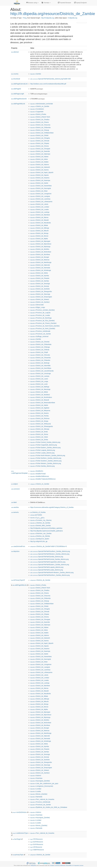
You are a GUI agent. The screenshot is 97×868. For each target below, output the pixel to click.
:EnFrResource (37, 844)
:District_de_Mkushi (39, 231)
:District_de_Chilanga (40, 347)
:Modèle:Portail (38, 474)
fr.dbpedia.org (73, 18)
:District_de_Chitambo (40, 360)
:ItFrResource (36, 847)
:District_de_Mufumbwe (41, 252)
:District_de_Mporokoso (41, 244)
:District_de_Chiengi (40, 130)
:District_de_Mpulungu (40, 247)
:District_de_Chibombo (40, 127)
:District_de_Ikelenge (40, 363)
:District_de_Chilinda (40, 350)
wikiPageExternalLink (19, 84)
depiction (15, 551)
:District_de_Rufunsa (40, 418)
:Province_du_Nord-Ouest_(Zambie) (45, 326)
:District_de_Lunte (39, 384)
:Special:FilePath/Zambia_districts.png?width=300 (51, 79)
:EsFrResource (37, 842)
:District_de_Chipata (40, 143)
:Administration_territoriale (42, 104)
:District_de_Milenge (40, 228)
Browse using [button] (32, 3)
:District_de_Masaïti (39, 220)
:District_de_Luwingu (40, 212)
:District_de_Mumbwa (40, 254)
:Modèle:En (37, 471)
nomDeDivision (20, 812)
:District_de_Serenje (40, 286)
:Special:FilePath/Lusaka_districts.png (47, 570)
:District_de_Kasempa (40, 180)
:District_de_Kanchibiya (41, 368)
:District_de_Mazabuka (41, 223)
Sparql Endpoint (80, 3)
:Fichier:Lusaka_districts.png (42, 453)
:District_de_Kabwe (39, 157)
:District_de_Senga (39, 421)
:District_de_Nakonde (40, 265)
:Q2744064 (36, 515)
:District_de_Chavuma (40, 125)
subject (15, 484)
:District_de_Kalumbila (40, 366)
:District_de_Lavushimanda (42, 371)
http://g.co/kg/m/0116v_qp (39, 541)
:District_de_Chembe (40, 342)
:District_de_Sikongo (40, 429)
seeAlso (15, 507)
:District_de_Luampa (40, 376)
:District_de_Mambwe (40, 215)
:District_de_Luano (39, 379)
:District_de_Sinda (39, 432)
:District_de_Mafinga (40, 387)
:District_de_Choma (39, 146)
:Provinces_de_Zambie (41, 334)
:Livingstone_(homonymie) (42, 786)
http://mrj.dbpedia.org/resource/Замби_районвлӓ (47, 531)
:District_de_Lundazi (40, 207)
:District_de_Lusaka (39, 209)
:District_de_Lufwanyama (41, 202)
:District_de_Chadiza (40, 120)
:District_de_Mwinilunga (41, 262)
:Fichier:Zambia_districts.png (42, 466)
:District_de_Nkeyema (40, 411)
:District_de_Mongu (39, 233)
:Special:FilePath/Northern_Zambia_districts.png (50, 575)
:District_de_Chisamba (40, 358)
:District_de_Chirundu (40, 355)
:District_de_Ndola (39, 273)
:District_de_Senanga (40, 284)
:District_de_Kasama (40, 178)
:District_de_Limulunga (41, 373)
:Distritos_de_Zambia (40, 523)
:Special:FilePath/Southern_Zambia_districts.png (50, 551)
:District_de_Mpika (39, 239)
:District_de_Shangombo (41, 291)
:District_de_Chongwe (40, 149)
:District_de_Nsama (39, 413)
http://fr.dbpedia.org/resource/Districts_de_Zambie (53, 14)
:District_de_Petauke (40, 278)
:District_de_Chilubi (39, 135)
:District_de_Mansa (39, 217)
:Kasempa (36, 778)
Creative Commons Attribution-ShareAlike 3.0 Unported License (67, 865)
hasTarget (17, 839)
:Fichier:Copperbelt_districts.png (44, 445)
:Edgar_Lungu (38, 307)
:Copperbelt (37, 112)
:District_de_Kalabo (39, 162)
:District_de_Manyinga (40, 389)
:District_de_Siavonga (40, 294)
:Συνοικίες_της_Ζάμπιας (41, 520)
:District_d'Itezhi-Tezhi (40, 117)
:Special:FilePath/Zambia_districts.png (47, 557)
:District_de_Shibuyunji (41, 424)
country (15, 74)
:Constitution (37, 109)
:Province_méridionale (40, 331)
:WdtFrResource (37, 850)
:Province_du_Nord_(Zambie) (43, 329)
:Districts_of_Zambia (38, 512)
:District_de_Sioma (39, 434)
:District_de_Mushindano (41, 397)
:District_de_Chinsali (40, 141)
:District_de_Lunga (39, 381)
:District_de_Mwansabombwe (43, 403)
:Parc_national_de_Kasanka (42, 799)
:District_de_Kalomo (40, 165)
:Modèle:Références (40, 476)
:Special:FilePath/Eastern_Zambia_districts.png (50, 565)
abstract (15, 52)
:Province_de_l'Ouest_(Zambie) (43, 323)
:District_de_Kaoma (39, 170)
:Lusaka (36, 791)
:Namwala (36, 797)
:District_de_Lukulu (39, 204)
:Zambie (36, 74)
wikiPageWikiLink (18, 104)
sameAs (15, 512)
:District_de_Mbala (39, 225)
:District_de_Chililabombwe (42, 133)
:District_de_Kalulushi (40, 167)
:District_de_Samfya (40, 281)
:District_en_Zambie (40, 106)
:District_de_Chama (39, 122)
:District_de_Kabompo (40, 154)
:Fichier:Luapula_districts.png (43, 450)
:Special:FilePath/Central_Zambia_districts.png (50, 559)
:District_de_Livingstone (41, 194)
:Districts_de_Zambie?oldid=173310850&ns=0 (49, 546)
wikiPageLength (18, 94)
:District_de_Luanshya (40, 199)
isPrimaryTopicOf (18, 580)
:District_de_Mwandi (40, 400)
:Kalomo (36, 776)
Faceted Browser (64, 3)
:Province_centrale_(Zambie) (43, 310)
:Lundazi (36, 789)
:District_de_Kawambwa (41, 186)
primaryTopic (18, 855)
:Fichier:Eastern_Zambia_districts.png (45, 448)
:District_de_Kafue (39, 159)
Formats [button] (46, 3)
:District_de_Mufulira (40, 249)
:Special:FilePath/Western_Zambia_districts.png (50, 554)
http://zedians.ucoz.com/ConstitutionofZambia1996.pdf (48, 84)
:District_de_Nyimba (40, 276)
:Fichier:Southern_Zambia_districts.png (46, 461)
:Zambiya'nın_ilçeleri (40, 539)
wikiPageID (16, 89)
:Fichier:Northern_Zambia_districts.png (46, 458)
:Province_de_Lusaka (40, 315)
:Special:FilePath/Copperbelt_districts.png (48, 562)
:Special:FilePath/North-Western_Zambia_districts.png (52, 572)
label (14, 502)
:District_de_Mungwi (40, 257)
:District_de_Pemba (39, 416)
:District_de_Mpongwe (40, 241)
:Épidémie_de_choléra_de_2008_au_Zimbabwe (49, 807)
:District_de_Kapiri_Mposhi (42, 172)
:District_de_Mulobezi (40, 395)
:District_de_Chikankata (41, 344)
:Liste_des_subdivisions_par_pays (44, 783)
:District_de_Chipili (39, 352)
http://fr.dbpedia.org (48, 18)
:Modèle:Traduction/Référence (43, 479)
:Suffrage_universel (39, 336)
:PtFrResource (36, 839)
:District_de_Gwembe (40, 151)
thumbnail (16, 79)
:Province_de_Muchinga (41, 318)
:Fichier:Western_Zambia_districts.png (46, 463)
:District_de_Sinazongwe (41, 297)
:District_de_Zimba (39, 440)
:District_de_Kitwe (39, 191)
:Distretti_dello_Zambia (40, 526)
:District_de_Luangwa (40, 196)
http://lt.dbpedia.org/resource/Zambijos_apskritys (46, 528)
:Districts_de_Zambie (40, 580)
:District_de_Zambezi (40, 302)
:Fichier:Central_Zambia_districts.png (45, 442)
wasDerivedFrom (18, 546)
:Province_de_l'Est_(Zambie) (43, 321)
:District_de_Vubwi (39, 437)
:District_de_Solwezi (40, 299)
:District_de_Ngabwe (40, 408)
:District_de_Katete (39, 183)
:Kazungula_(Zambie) (40, 781)
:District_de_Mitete (39, 392)
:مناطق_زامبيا (37, 518)
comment (15, 489)
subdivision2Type (20, 833)
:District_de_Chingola (40, 138)
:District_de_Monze (39, 236)
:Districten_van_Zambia (41, 533)
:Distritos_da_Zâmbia (40, 536)
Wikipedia (33, 865)
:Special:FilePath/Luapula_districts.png (47, 567)
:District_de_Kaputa (39, 175)
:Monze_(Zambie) (39, 794)
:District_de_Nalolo (39, 405)
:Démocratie (37, 305)
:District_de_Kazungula (41, 188)
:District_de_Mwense (40, 260)
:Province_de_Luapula (40, 313)
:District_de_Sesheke (40, 289)
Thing (25, 18)
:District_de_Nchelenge (41, 270)
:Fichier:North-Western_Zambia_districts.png (48, 455)
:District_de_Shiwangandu (42, 426)
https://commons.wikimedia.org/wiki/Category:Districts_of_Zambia (52, 507)
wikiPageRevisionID (19, 99)
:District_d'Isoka (38, 114)
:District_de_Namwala (40, 268)
